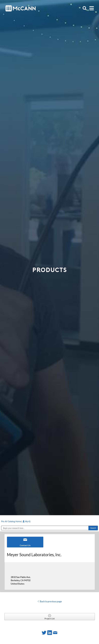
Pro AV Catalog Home (11, 521)
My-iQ (26, 521)
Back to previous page (50, 601)
